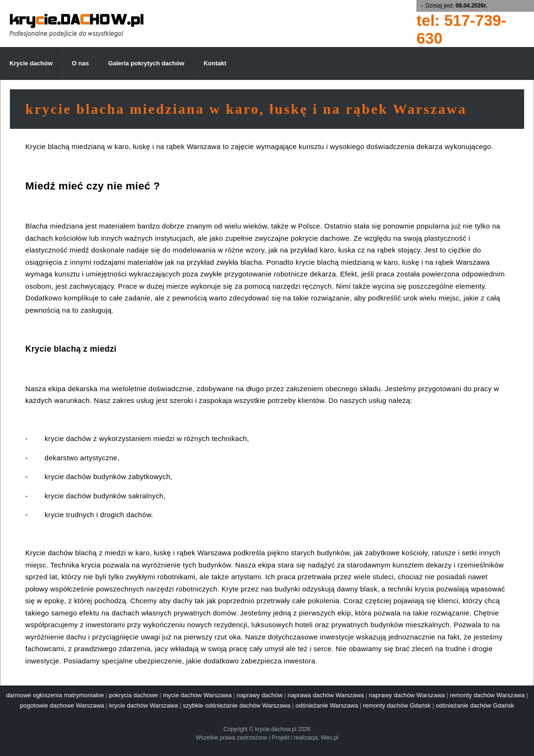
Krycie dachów (31, 63)
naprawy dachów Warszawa (407, 695)
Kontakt (215, 63)
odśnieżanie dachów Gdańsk (475, 705)
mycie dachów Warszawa (197, 695)
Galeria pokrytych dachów (146, 63)
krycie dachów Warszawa (143, 705)
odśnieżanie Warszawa (327, 705)
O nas (80, 63)
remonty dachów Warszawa (487, 695)
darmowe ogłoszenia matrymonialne (55, 695)
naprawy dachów (260, 695)
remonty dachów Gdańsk (397, 705)
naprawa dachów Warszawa (326, 695)
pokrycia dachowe (134, 695)
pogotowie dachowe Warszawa (62, 705)
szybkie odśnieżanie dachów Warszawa (237, 705)
